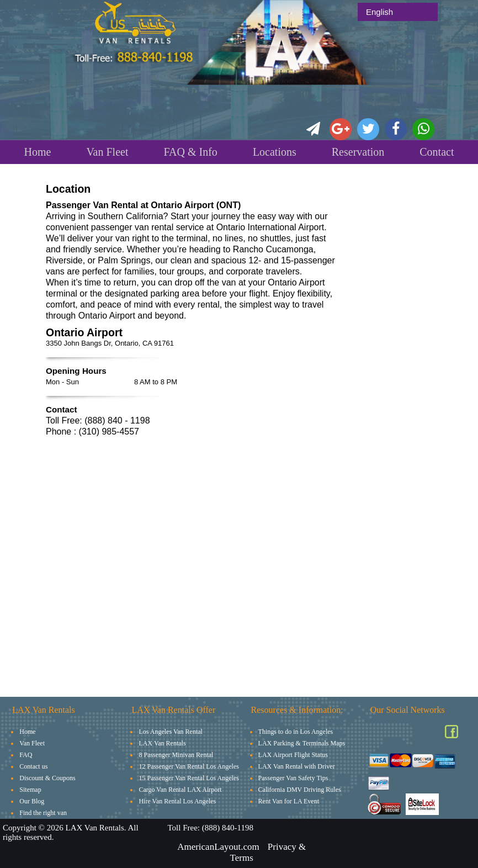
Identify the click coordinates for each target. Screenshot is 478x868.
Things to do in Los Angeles (296, 732)
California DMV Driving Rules (300, 790)
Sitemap (30, 790)
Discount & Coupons (47, 778)
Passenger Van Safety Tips (293, 778)
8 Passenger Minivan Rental (176, 755)
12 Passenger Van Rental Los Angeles (188, 766)
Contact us (33, 766)
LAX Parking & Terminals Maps (302, 743)
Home (37, 152)
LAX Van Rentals (162, 743)
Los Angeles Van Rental (170, 732)
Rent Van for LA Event (289, 801)
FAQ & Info (190, 152)
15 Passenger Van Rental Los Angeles (188, 778)
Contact (437, 152)
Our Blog (32, 801)
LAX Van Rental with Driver (297, 766)
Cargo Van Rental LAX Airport (180, 790)
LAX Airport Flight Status (293, 755)
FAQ (26, 755)
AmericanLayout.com (218, 847)
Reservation (358, 152)
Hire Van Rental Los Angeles (177, 801)
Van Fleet (107, 152)
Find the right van (43, 813)
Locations (275, 152)
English (379, 12)
